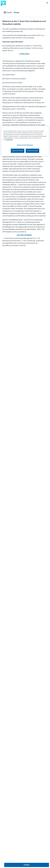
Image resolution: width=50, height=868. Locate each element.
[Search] (42, 3)
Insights (3, 9)
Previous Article (7, 777)
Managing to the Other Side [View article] (21, 802)
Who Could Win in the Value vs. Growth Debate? (36, 784)
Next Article (31, 777)
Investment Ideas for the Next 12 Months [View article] (25, 814)
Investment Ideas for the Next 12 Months (20, 9)
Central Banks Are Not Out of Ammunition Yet (12, 784)
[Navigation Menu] (46, 3)
